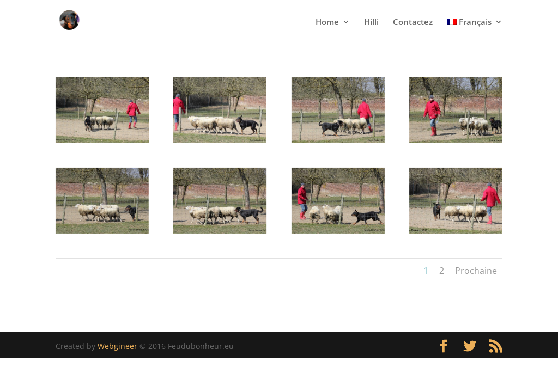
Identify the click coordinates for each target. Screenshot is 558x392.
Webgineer (117, 346)
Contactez (413, 23)
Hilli (371, 23)
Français (469, 23)
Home (327, 23)
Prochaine (476, 271)
